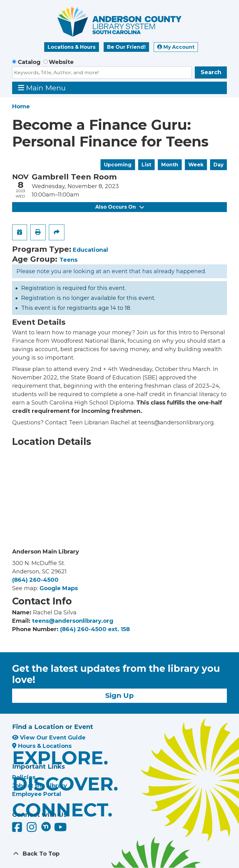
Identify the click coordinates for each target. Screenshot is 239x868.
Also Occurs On (119, 207)
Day (218, 165)
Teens (68, 260)
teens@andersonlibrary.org (73, 621)
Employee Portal (37, 794)
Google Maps (59, 588)
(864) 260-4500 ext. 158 (95, 629)
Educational (90, 250)
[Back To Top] (119, 854)
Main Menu (42, 88)
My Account (176, 47)
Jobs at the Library (40, 786)
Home (21, 106)
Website (61, 62)
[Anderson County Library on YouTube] (61, 830)
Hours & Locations (42, 746)
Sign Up (119, 695)
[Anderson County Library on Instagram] (33, 830)
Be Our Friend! (126, 47)
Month (170, 165)
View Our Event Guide (49, 738)
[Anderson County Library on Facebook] (18, 830)
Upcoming (118, 165)
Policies (24, 777)
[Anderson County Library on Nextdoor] (46, 826)
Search (211, 72)
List (146, 165)
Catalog (29, 62)
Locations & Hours (72, 47)
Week (196, 165)
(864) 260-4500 (35, 580)
